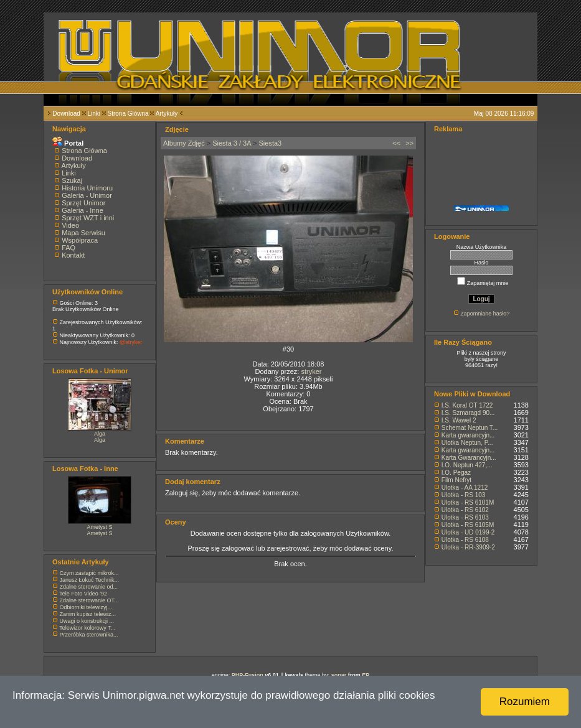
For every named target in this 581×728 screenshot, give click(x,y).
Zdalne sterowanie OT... (89, 600)
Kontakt (73, 255)
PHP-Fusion (248, 675)
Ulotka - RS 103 (464, 495)
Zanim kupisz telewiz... (88, 614)
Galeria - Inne (83, 210)
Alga (100, 434)
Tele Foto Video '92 (83, 594)
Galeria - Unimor (87, 195)
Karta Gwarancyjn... (469, 458)
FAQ (68, 248)
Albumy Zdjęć (184, 143)
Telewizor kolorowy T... (87, 628)
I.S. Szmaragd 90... (468, 413)
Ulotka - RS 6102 (465, 510)
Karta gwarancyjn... (468, 435)
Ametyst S (99, 527)
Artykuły (167, 114)
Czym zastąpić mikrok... (89, 573)
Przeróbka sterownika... (89, 635)
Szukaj (72, 180)
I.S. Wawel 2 (459, 420)
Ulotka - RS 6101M (468, 502)
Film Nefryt (456, 480)
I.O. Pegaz (456, 473)
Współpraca (80, 240)
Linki (94, 114)
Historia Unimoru (87, 188)
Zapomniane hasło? (485, 314)
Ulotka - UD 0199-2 (468, 532)
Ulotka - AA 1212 (465, 488)
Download (66, 114)
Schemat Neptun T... (470, 428)
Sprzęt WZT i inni (88, 218)
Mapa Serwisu (83, 233)
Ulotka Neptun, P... (467, 443)
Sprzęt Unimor (83, 203)
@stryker (131, 342)
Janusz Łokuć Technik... (89, 580)
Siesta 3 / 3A (232, 143)
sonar (339, 675)
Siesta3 (271, 143)
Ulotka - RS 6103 (465, 517)
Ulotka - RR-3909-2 (468, 547)
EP (366, 675)
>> (409, 143)
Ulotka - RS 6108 (465, 540)
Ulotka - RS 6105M (468, 525)
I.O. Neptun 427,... (467, 465)
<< (396, 143)
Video (70, 225)
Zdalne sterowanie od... (89, 587)
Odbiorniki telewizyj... (86, 607)
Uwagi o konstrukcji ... (87, 621)
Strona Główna (128, 114)
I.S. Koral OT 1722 (467, 405)
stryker (311, 371)
